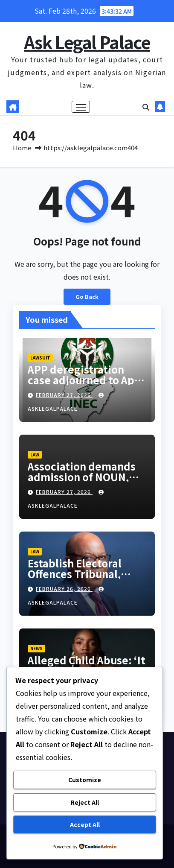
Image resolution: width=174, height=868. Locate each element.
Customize (85, 780)
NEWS (36, 648)
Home (22, 148)
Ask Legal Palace (87, 42)
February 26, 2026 (64, 589)
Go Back (87, 297)
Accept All (85, 824)
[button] (146, 107)
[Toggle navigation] (81, 107)
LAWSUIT (40, 358)
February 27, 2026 (64, 395)
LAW (35, 454)
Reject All (85, 802)
